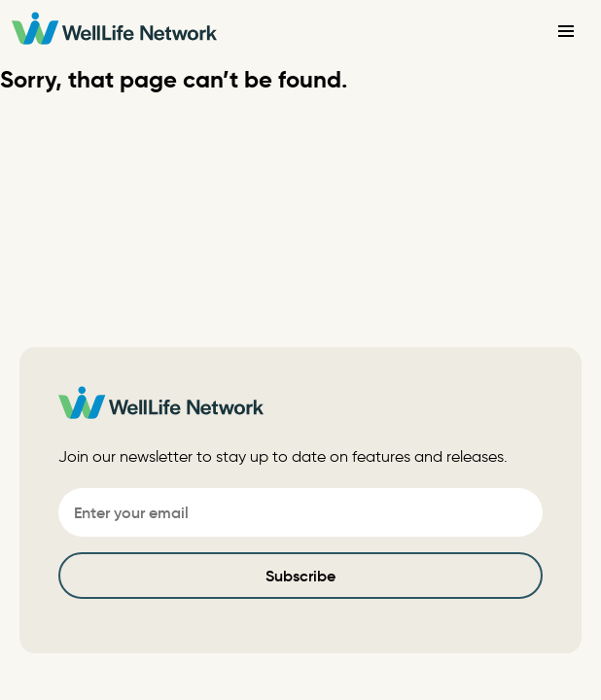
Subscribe (300, 576)
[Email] (300, 512)
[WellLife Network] (114, 32)
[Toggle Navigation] (566, 31)
